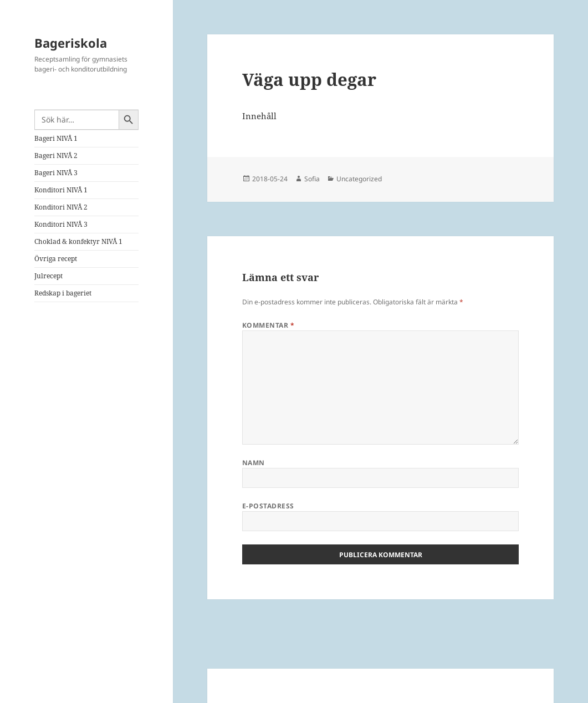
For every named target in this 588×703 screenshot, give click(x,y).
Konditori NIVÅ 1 (61, 190)
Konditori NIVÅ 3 (61, 224)
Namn (254, 463)
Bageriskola (71, 43)
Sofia (312, 179)
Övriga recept (56, 259)
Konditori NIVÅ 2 (61, 207)
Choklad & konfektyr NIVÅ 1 (78, 241)
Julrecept (48, 276)
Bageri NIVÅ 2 (56, 156)
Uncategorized (359, 179)
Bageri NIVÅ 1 (56, 138)
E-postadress (268, 506)
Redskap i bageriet (63, 293)
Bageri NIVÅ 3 (56, 173)
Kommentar (268, 325)
